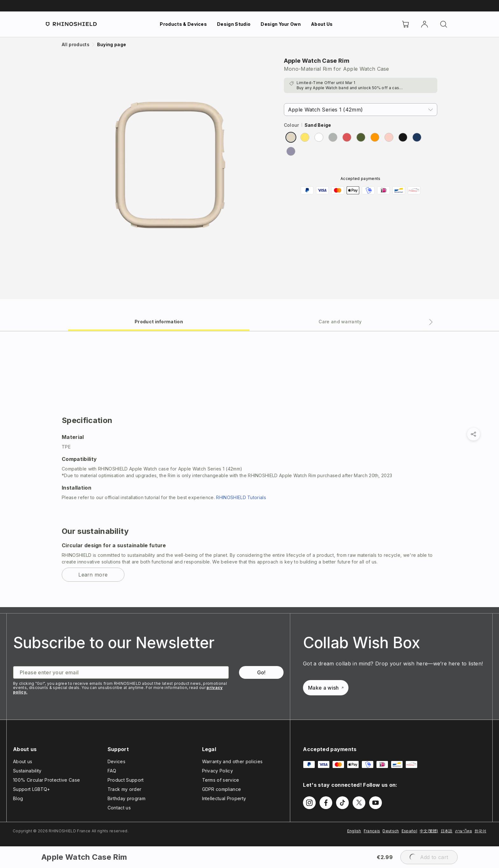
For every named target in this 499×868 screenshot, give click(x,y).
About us (23, 761)
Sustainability (27, 771)
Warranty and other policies (232, 761)
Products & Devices (183, 24)
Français (372, 831)
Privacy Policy (218, 771)
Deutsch (391, 831)
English (354, 831)
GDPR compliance (222, 789)
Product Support (126, 780)
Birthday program (127, 798)
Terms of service (221, 780)
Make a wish (326, 688)
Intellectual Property (224, 798)
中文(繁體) (429, 831)
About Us (322, 24)
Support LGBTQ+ (32, 789)
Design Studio (234, 24)
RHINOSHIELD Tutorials (241, 497)
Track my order (124, 789)
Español (409, 831)
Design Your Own (281, 24)
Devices (116, 761)
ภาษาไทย (464, 831)
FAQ (112, 771)
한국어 (480, 831)
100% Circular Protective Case (46, 780)
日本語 (447, 831)
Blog (18, 798)
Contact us (119, 808)
